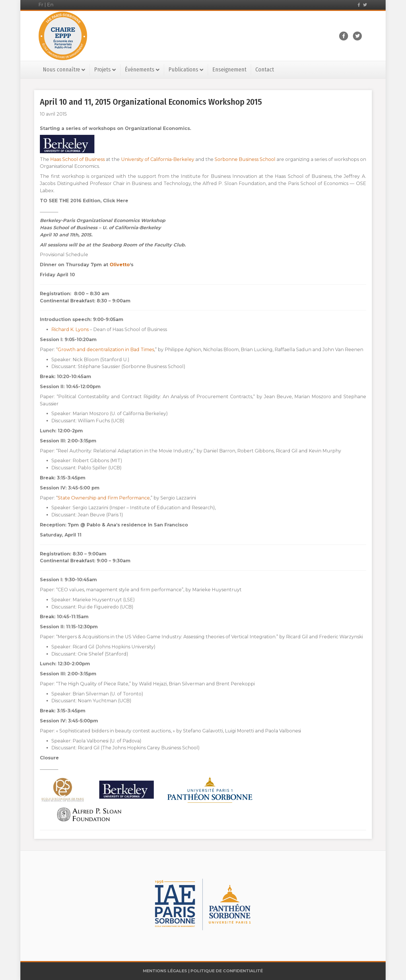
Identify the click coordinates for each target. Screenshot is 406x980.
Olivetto (120, 265)
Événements (140, 69)
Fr (41, 5)
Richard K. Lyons (71, 329)
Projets (102, 69)
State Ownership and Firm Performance (104, 498)
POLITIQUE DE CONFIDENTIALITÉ (227, 971)
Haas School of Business (77, 159)
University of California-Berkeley (158, 159)
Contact (265, 69)
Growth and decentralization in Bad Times (106, 350)
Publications (183, 69)
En (50, 5)
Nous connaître (61, 69)
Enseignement (229, 69)
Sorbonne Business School (246, 159)
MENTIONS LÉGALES (165, 971)
